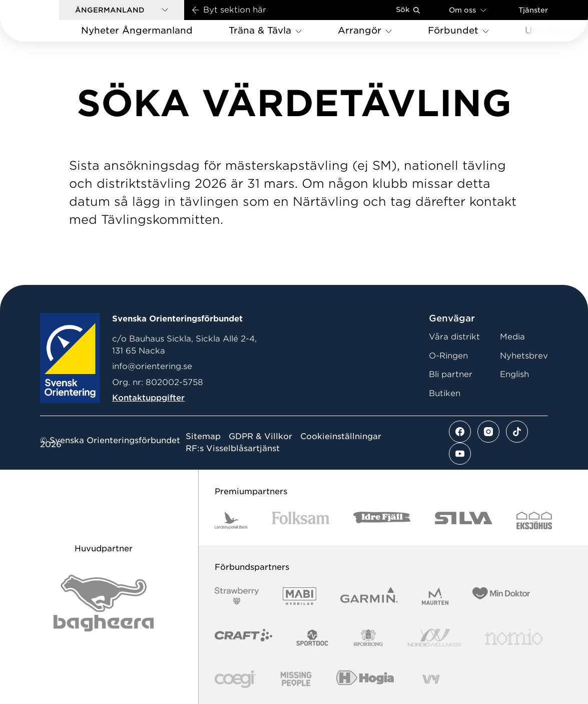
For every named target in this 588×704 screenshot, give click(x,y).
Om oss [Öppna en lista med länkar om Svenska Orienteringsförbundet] (468, 10)
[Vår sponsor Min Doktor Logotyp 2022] (501, 596)
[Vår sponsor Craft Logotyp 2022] (243, 638)
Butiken (445, 393)
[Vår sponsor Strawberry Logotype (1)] (237, 596)
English (514, 374)
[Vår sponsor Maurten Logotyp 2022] (435, 596)
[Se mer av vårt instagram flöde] (488, 432)
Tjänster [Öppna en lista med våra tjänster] (533, 10)
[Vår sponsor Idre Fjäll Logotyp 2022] (382, 520)
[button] (122, 10)
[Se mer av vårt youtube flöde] (460, 454)
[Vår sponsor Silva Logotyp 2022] (464, 520)
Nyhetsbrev (524, 356)
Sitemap (203, 437)
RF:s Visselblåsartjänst (233, 449)
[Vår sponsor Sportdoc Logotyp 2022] (313, 638)
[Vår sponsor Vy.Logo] (431, 679)
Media (512, 337)
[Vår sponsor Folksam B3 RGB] (301, 520)
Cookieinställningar (341, 437)
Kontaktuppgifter (148, 398)
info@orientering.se (152, 366)
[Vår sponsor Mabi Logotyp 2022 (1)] (300, 596)
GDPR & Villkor (260, 437)
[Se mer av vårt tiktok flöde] (517, 432)
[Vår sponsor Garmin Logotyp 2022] (369, 596)
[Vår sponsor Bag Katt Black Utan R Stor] (104, 603)
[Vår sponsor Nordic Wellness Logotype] (434, 638)
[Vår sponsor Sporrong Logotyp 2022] (368, 638)
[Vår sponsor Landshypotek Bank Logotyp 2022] (231, 520)
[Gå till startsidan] (46, 21)
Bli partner (451, 374)
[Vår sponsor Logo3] (235, 679)
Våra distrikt (454, 337)
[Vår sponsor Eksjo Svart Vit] (534, 520)
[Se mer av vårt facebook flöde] (460, 432)
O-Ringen (448, 356)
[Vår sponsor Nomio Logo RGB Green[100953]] (514, 638)
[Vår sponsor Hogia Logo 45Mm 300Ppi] (365, 679)
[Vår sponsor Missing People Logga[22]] (296, 679)
